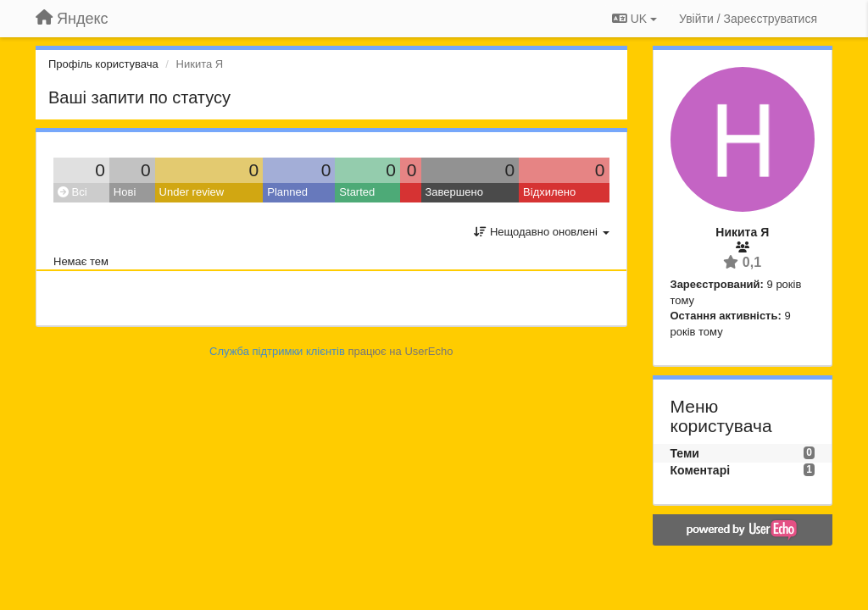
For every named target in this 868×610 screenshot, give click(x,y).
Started (357, 192)
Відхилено (549, 192)
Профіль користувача (103, 64)
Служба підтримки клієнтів (277, 351)
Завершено (454, 192)
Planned (287, 192)
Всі (72, 192)
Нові (125, 192)
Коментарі (701, 470)
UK (634, 19)
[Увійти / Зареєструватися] (748, 19)
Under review (192, 192)
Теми (685, 453)
